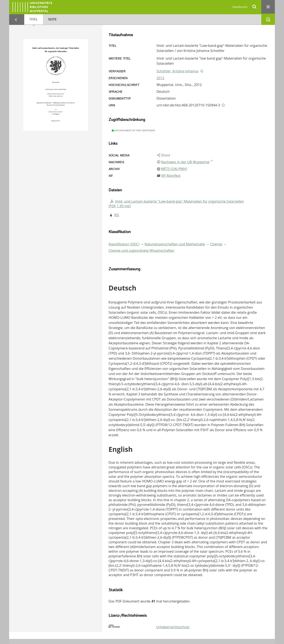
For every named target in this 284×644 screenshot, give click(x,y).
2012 (160, 78)
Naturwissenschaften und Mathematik (175, 244)
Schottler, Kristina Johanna (177, 71)
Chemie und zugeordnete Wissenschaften (142, 250)
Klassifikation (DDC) (124, 244)
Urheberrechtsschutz (173, 627)
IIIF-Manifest (171, 176)
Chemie (216, 244)
